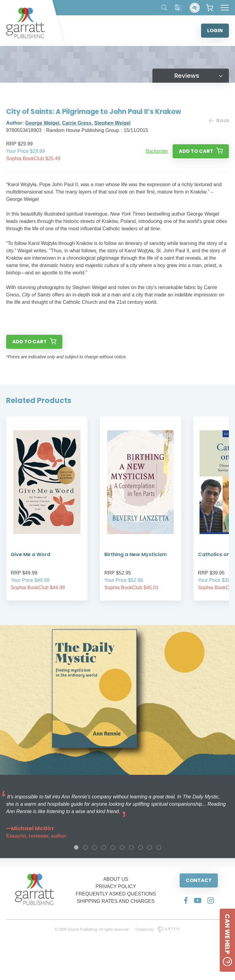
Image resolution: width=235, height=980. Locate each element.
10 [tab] (159, 847)
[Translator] (179, 8)
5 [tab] (113, 847)
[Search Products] (164, 8)
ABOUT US (116, 879)
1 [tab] (76, 847)
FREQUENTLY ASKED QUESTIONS (116, 894)
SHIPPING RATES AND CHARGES (116, 901)
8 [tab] (140, 847)
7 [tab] (131, 847)
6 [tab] (122, 847)
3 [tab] (95, 847)
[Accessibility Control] (195, 8)
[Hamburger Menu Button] (225, 8)
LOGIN (215, 30)
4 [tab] (104, 847)
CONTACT (199, 880)
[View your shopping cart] (209, 8)
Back (219, 121)
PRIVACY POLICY (116, 886)
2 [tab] (85, 847)
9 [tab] (150, 847)
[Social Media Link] (186, 900)
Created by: (158, 929)
